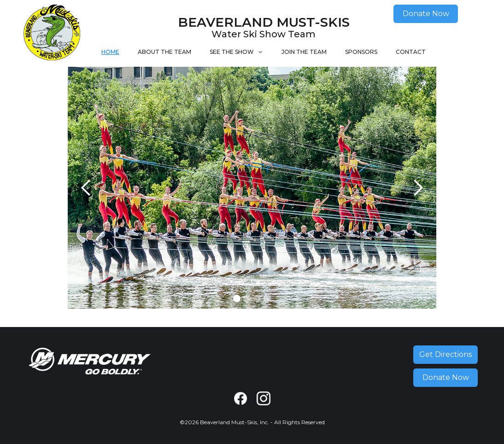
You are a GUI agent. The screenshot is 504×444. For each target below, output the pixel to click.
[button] (236, 52)
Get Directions (445, 354)
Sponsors (361, 52)
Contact (411, 52)
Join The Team (304, 52)
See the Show (232, 52)
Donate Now (426, 14)
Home (110, 52)
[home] (52, 33)
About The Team (164, 52)
